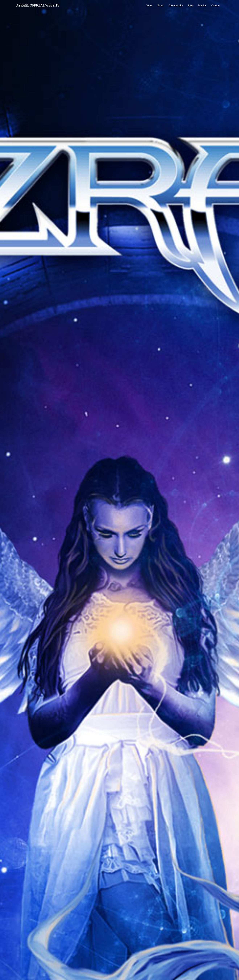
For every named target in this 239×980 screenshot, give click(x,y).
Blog (190, 6)
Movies (202, 6)
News (149, 6)
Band (160, 6)
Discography (176, 6)
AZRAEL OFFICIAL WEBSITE (38, 6)
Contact (216, 6)
